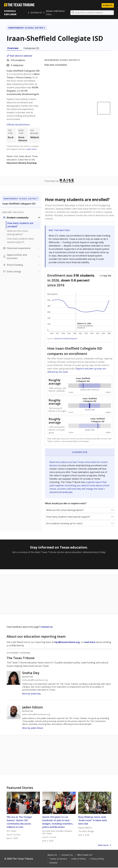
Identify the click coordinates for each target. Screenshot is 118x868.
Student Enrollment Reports (66, 339)
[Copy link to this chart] (106, 276)
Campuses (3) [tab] (31, 48)
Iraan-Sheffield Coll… (55, 13)
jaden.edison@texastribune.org (36, 715)
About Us (52, 855)
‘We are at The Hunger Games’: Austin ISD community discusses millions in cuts (19, 822)
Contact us (47, 627)
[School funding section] (22, 265)
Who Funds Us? (85, 855)
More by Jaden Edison (33, 728)
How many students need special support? (20, 241)
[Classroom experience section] (22, 249)
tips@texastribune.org (67, 643)
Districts (36, 13)
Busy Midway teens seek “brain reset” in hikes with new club (93, 821)
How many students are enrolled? (20, 225)
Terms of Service (58, 859)
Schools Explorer (11, 13)
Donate (54, 863)
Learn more (31, 149)
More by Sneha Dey (32, 694)
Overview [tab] (13, 48)
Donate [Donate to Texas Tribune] (107, 6)
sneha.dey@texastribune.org (35, 680)
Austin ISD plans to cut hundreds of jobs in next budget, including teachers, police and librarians (58, 822)
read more (90, 643)
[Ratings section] (22, 272)
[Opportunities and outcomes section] (22, 257)
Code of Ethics (79, 859)
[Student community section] (22, 218)
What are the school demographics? (18, 233)
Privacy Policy (97, 859)
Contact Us (67, 855)
